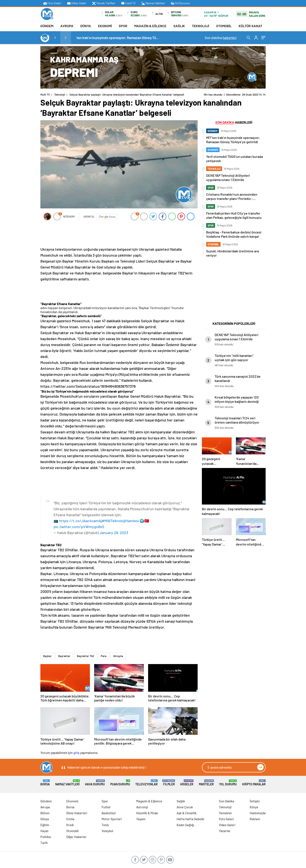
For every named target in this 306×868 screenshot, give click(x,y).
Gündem (47, 26)
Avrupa (67, 26)
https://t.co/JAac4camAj (80, 521)
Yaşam (141, 819)
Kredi (70, 825)
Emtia (70, 819)
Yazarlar (225, 831)
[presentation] (55, 38)
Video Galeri (77, 3)
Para (104, 656)
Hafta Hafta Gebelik (190, 819)
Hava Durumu (95, 783)
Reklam (255, 819)
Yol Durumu (180, 3)
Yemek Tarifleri (104, 3)
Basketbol (109, 813)
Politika (46, 837)
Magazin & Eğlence (150, 26)
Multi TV (45, 95)
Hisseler (187, 783)
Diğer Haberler (76, 837)
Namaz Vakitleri (153, 3)
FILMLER (169, 783)
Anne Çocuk (185, 807)
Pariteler (206, 783)
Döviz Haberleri (77, 813)
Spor (123, 26)
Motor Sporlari (112, 819)
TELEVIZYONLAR (147, 783)
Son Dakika (227, 801)
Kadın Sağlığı (185, 825)
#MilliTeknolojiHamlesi (120, 521)
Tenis (105, 825)
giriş (76, 753)
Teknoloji (200, 26)
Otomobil (224, 26)
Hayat (45, 831)
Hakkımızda (258, 813)
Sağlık (179, 26)
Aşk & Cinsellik (187, 813)
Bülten (45, 813)
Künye (254, 807)
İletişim (255, 801)
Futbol (106, 807)
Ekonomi (105, 26)
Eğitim (45, 825)
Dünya (86, 26)
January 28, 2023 (114, 533)
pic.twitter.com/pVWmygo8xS (79, 527)
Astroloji (142, 807)
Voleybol (107, 831)
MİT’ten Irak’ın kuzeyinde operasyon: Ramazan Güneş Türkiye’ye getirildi (135, 38)
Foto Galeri (52, 3)
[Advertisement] (21, 110)
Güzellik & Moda (147, 813)
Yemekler (225, 813)
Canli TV (128, 3)
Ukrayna (118, 656)
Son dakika (221, 38)
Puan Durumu (120, 783)
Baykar (47, 656)
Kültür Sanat (250, 26)
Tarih (44, 843)
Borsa (45, 783)
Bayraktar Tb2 (86, 656)
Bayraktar (64, 656)
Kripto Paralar (254, 783)
